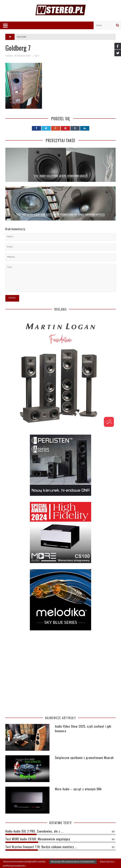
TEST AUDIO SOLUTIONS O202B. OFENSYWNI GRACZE (61, 176)
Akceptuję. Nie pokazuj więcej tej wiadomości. (73, 862)
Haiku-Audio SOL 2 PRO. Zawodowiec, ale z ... (34, 831)
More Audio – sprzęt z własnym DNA (78, 789)
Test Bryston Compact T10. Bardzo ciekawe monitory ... (41, 847)
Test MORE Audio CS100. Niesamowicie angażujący (38, 839)
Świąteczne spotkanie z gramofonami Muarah (84, 758)
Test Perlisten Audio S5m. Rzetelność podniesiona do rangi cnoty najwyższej (61, 215)
